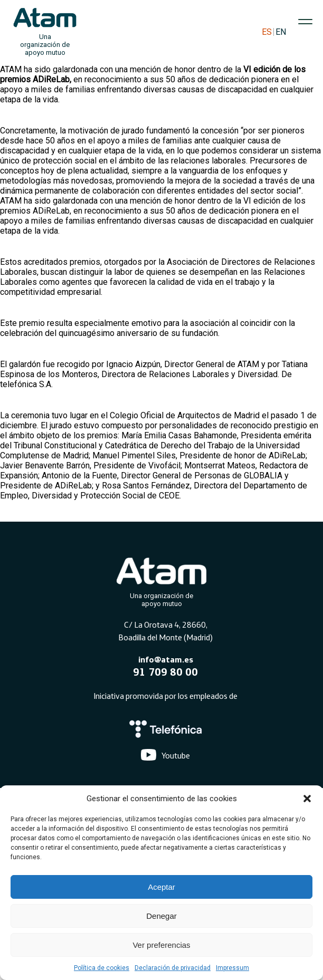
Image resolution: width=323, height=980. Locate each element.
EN (281, 32)
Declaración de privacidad (173, 968)
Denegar (161, 916)
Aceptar (161, 887)
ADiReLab (51, 79)
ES (267, 32)
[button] (307, 799)
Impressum (232, 968)
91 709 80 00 (165, 672)
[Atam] (161, 580)
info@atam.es (166, 659)
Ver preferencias (161, 945)
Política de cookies (102, 968)
